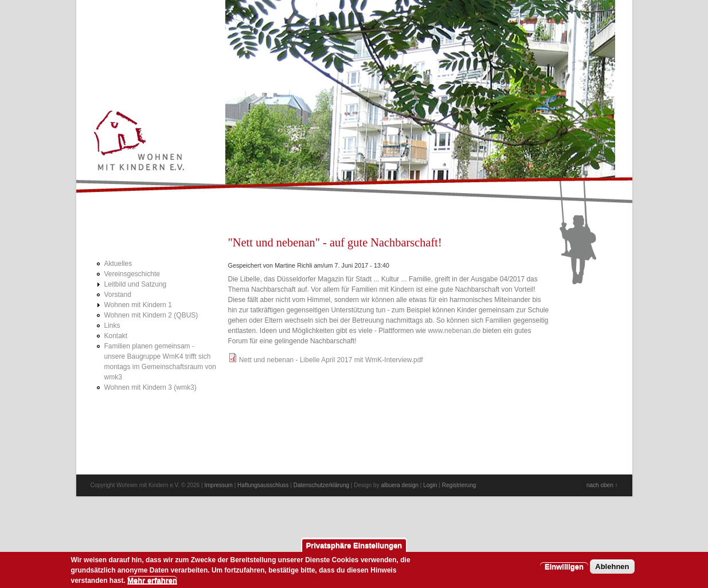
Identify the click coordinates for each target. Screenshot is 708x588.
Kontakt (116, 336)
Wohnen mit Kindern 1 (138, 305)
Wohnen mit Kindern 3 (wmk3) (150, 387)
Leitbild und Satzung (136, 284)
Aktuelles (118, 264)
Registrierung (459, 485)
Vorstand (118, 295)
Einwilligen (564, 569)
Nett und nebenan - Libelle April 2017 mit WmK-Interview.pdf (331, 360)
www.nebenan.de (454, 331)
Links (112, 326)
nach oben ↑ (602, 485)
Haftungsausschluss (263, 485)
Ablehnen (612, 569)
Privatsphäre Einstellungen (354, 548)
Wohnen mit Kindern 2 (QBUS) (151, 315)
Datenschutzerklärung (321, 485)
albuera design (400, 485)
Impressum (218, 485)
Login (430, 485)
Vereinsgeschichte (132, 274)
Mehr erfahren (152, 583)
